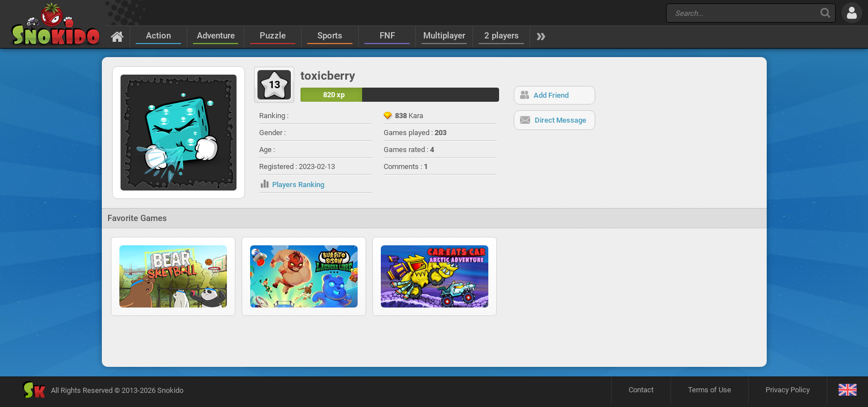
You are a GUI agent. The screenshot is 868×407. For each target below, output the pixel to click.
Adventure (216, 36)
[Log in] (852, 13)
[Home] (117, 36)
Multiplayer (444, 36)
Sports (330, 36)
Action (158, 36)
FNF (387, 36)
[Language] (847, 390)
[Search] (825, 13)
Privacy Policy (788, 390)
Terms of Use (710, 390)
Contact (641, 390)
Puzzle (273, 36)
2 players (502, 36)
